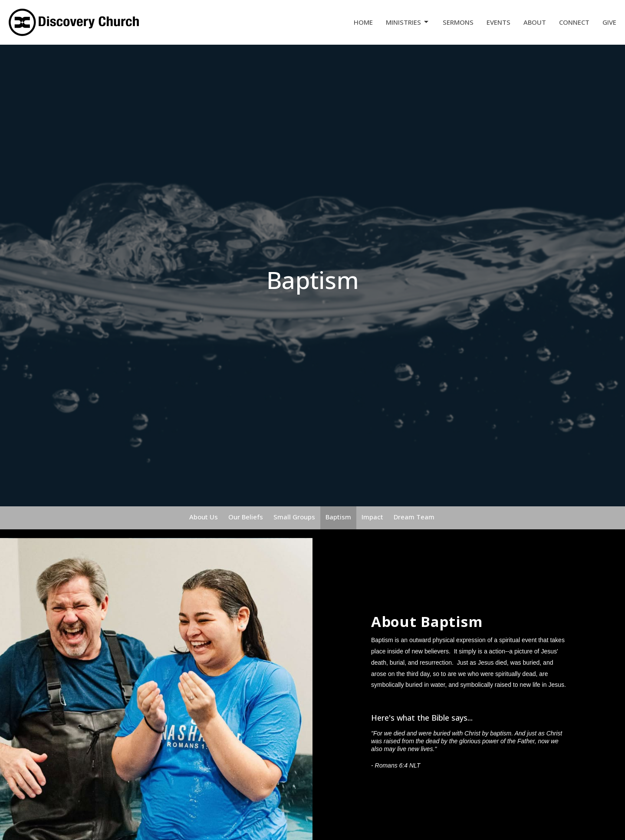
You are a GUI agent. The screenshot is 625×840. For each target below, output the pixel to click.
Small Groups (294, 517)
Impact (372, 517)
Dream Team (414, 517)
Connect (574, 22)
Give (609, 22)
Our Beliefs (246, 517)
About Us (204, 517)
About (535, 22)
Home (363, 22)
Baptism (338, 517)
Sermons (458, 22)
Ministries (408, 22)
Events (498, 22)
